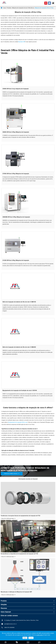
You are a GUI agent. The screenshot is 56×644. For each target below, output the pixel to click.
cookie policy (40, 635)
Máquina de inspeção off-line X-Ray (44, 8)
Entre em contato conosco (12, 474)
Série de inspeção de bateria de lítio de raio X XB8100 (19, 302)
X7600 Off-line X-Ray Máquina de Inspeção (16, 174)
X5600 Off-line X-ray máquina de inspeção (16, 89)
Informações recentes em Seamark (28, 479)
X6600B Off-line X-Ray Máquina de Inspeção (16, 217)
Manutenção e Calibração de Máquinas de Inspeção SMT (16, 592)
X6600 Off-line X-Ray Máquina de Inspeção (16, 132)
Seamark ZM (21, 42)
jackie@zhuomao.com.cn (9, 624)
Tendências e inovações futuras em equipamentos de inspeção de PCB (20, 516)
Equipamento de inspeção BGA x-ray (18, 422)
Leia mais (28, 98)
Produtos (9, 8)
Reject (25, 638)
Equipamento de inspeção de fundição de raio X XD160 (20, 390)
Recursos (4, 608)
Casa (4, 8)
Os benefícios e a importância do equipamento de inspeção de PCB (19, 554)
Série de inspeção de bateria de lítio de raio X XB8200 (19, 347)
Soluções (4, 604)
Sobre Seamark (6, 612)
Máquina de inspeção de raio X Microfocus (23, 8)
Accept (31, 638)
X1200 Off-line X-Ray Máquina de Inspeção (16, 260)
